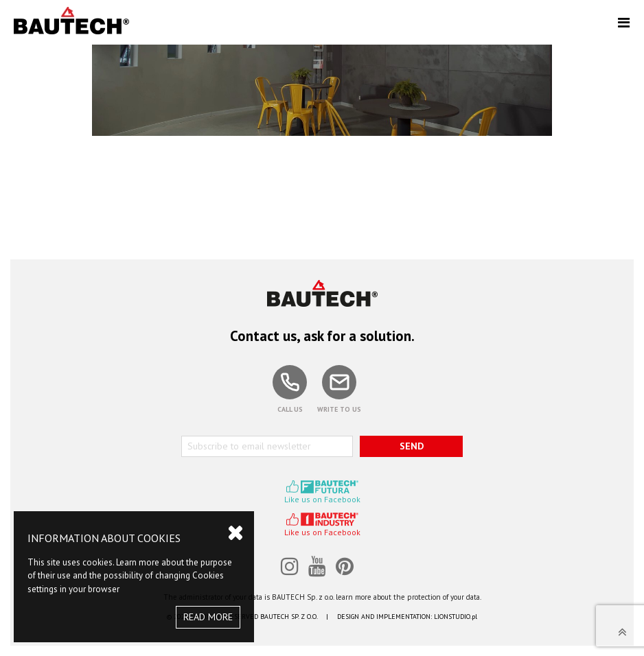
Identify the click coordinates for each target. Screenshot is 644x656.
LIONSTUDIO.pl (456, 617)
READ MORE (208, 617)
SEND (412, 446)
